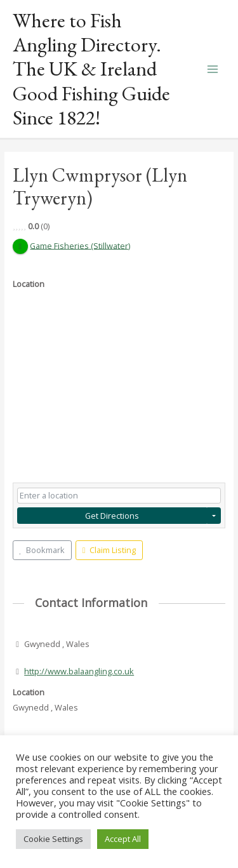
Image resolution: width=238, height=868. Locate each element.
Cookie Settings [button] (53, 839)
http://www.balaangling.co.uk (79, 671)
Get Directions (112, 516)
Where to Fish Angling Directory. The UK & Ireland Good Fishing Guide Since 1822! (91, 69)
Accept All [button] (123, 839)
